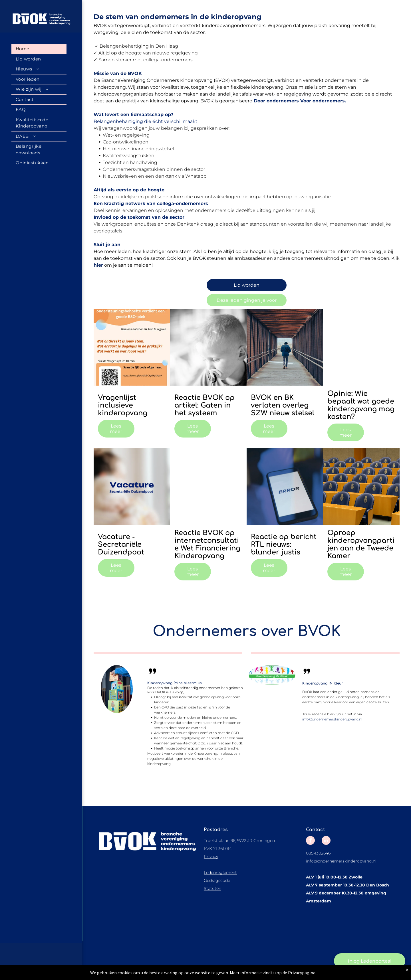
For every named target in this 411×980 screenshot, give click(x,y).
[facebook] (310, 841)
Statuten (212, 888)
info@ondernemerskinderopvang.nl (332, 719)
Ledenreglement (220, 872)
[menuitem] (39, 49)
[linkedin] (326, 841)
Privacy (211, 857)
